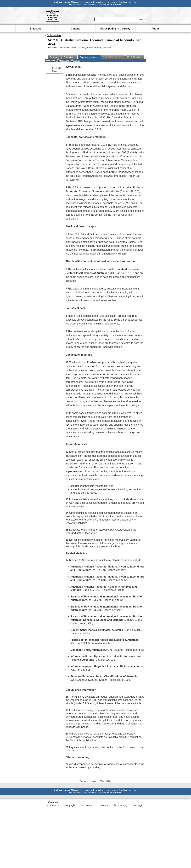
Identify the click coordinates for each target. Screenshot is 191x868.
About (155, 29)
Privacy (104, 805)
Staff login (138, 805)
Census (75, 29)
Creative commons (53, 804)
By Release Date (54, 35)
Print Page (63, 61)
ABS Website (116, 5)
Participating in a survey (115, 29)
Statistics (36, 29)
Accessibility (121, 805)
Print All (75, 61)
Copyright (70, 805)
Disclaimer (87, 805)
